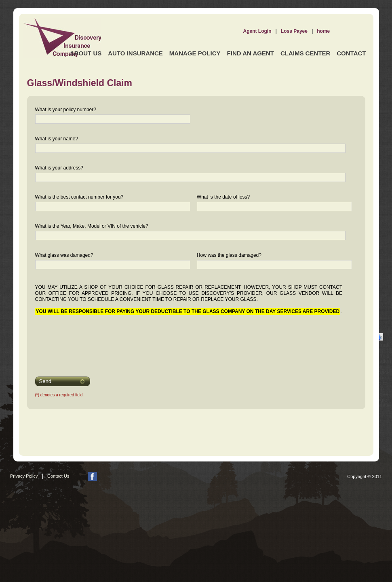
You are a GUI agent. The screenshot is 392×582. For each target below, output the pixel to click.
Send (45, 381)
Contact (351, 53)
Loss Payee (294, 31)
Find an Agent (251, 53)
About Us (86, 53)
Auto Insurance (135, 53)
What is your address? (59, 168)
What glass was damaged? (64, 255)
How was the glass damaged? (229, 255)
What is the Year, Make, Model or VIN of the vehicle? (92, 226)
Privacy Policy (24, 476)
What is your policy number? (66, 110)
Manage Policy (195, 53)
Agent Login (257, 31)
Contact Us (58, 476)
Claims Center (305, 53)
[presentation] (87, 341)
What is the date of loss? (223, 197)
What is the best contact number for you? (79, 197)
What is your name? (57, 139)
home (323, 31)
